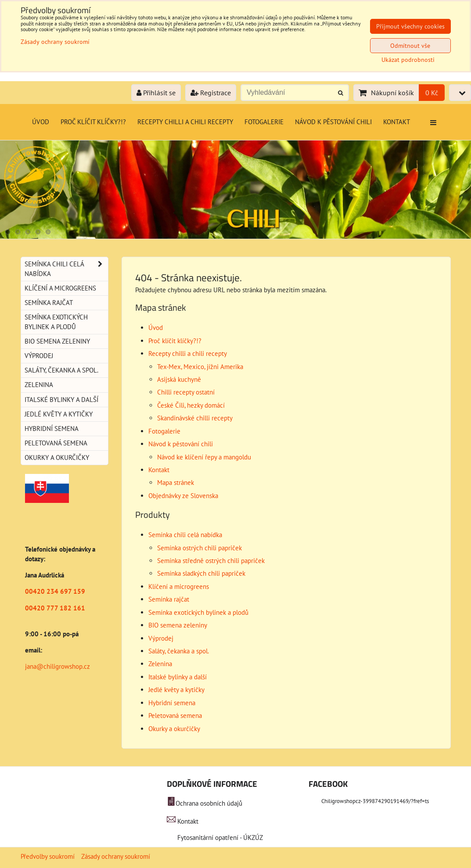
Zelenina (160, 664)
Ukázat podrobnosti (408, 60)
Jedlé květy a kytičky (176, 690)
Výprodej (161, 638)
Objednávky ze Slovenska (183, 496)
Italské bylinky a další (178, 677)
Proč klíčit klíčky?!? (93, 122)
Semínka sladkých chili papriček (201, 573)
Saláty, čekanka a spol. (179, 651)
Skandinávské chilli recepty (195, 418)
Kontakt (397, 122)
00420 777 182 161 (55, 608)
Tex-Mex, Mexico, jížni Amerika (200, 367)
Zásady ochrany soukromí (116, 856)
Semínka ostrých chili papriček (200, 548)
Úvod (41, 122)
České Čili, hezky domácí (191, 405)
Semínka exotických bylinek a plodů (198, 612)
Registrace (211, 93)
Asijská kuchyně (179, 379)
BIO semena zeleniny (178, 625)
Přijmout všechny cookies (410, 26)
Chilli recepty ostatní (186, 392)
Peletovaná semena (175, 716)
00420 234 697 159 (55, 591)
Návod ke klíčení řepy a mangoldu (204, 457)
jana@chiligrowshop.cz (58, 666)
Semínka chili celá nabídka (185, 535)
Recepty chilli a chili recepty (185, 122)
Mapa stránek (176, 482)
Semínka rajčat (169, 599)
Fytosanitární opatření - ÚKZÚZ (219, 838)
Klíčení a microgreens (179, 586)
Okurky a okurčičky (174, 729)
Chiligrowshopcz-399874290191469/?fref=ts (375, 801)
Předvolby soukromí (48, 856)
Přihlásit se (156, 93)
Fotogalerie (264, 122)
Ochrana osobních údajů (209, 803)
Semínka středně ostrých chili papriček (211, 561)
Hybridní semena (172, 703)
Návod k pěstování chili (333, 122)
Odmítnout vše (410, 46)
